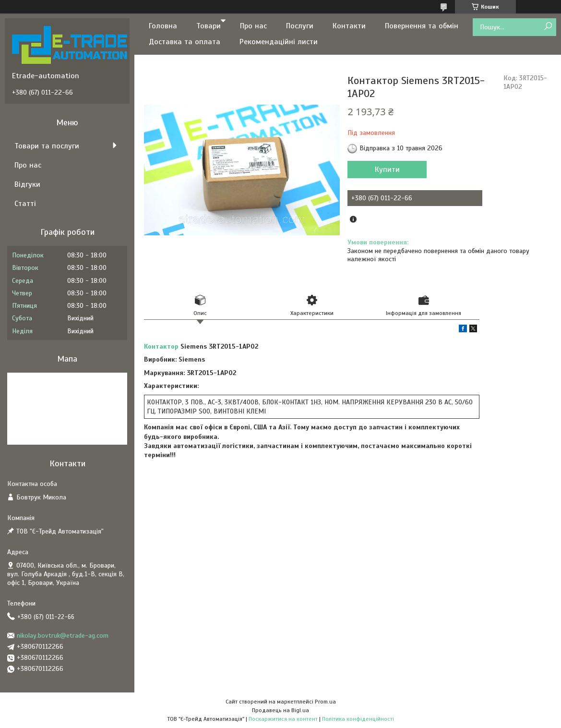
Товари (209, 26)
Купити (387, 170)
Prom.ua (325, 702)
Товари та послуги (47, 146)
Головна (163, 26)
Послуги (300, 26)
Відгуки (27, 184)
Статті (25, 204)
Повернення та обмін (422, 26)
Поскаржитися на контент (283, 719)
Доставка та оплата (185, 42)
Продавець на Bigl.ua (280, 710)
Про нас (253, 26)
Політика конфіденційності (358, 719)
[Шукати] (548, 27)
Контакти (349, 26)
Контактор (161, 346)
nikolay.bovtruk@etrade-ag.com (63, 636)
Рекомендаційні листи (279, 42)
